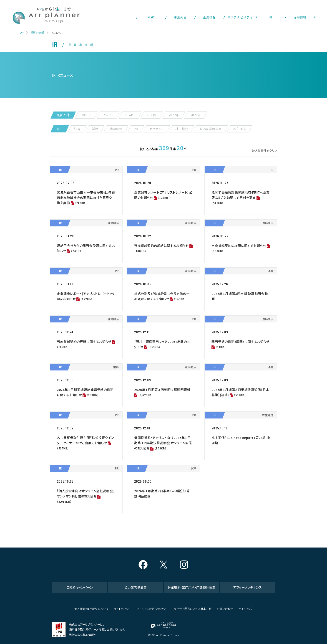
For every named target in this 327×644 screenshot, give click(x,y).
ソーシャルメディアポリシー (152, 609)
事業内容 (180, 17)
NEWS (151, 17)
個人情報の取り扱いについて (91, 609)
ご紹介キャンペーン (80, 587)
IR (271, 17)
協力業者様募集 (136, 587)
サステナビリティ (240, 17)
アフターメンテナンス (248, 587)
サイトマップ (246, 609)
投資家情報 (37, 32)
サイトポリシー (123, 609)
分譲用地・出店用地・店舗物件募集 (191, 587)
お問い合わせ (225, 609)
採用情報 (300, 17)
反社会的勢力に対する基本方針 (193, 609)
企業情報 (209, 17)
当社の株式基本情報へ (83, 635)
